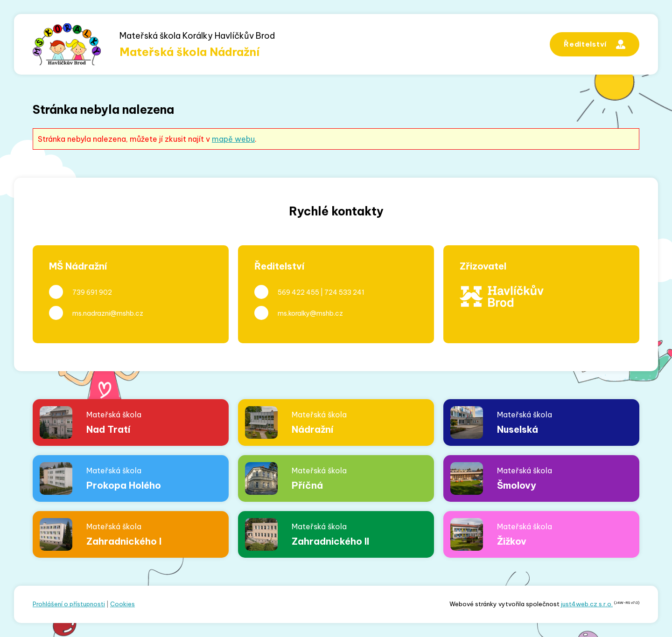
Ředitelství (595, 44)
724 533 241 (344, 292)
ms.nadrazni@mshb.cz (108, 313)
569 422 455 (298, 292)
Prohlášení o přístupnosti (69, 604)
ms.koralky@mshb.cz (310, 313)
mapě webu (233, 139)
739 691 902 (92, 292)
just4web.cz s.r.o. (587, 604)
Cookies (122, 604)
